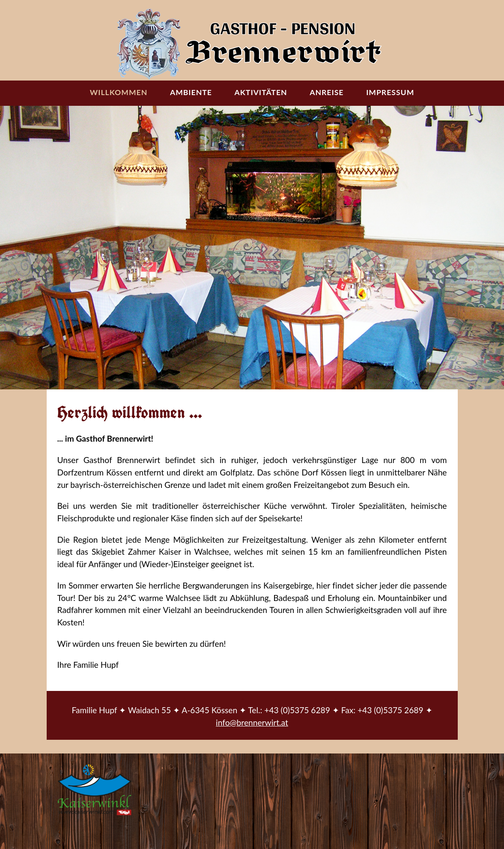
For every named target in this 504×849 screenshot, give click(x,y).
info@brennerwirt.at (252, 722)
